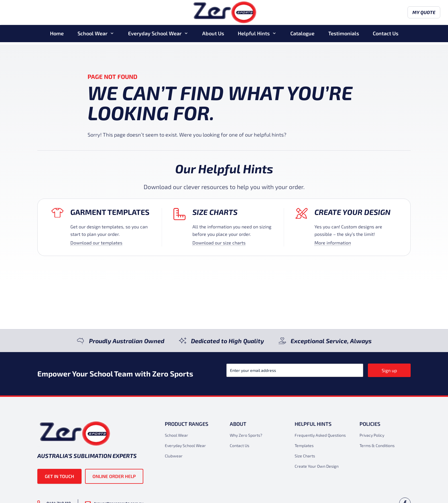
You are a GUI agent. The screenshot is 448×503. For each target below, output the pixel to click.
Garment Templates (110, 212)
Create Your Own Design (317, 466)
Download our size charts (219, 243)
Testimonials (344, 36)
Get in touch (59, 476)
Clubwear (174, 456)
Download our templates (96, 243)
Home (57, 36)
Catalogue (302, 36)
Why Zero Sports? (246, 435)
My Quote (394, 14)
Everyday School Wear (155, 36)
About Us (213, 36)
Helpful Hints (254, 36)
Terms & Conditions (377, 445)
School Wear (92, 36)
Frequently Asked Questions (320, 435)
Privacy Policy (372, 435)
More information (333, 243)
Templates (304, 445)
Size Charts (215, 212)
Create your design (353, 212)
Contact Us (386, 36)
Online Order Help (114, 476)
